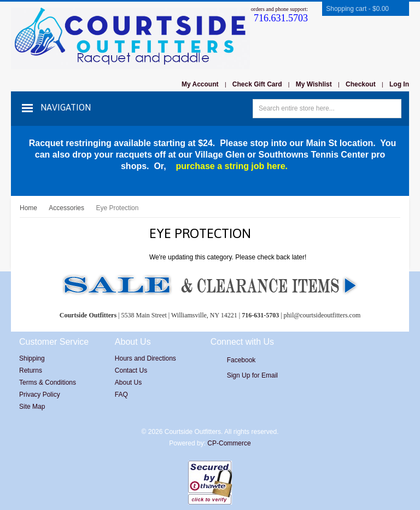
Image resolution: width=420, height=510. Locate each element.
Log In (399, 84)
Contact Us (131, 370)
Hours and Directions (145, 358)
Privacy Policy (40, 395)
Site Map (32, 407)
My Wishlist (314, 84)
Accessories (66, 208)
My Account (200, 84)
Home (28, 208)
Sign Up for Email (252, 375)
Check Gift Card (257, 84)
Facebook (241, 360)
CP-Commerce (229, 443)
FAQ (121, 395)
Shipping (32, 358)
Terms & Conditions (48, 382)
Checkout (361, 84)
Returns (31, 370)
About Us (128, 382)
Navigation (66, 107)
